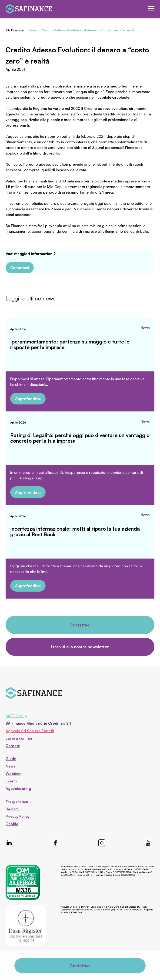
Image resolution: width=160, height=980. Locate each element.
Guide (11, 759)
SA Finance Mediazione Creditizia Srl (38, 723)
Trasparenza (17, 802)
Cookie (12, 824)
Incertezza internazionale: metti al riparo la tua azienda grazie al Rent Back (75, 531)
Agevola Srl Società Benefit (30, 731)
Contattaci (20, 268)
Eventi (11, 781)
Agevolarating (18, 788)
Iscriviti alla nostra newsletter (80, 647)
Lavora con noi (19, 738)
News (145, 328)
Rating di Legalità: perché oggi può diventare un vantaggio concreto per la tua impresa (80, 438)
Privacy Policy (18, 816)
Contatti (13, 746)
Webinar (13, 774)
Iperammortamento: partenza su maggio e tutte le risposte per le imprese (70, 344)
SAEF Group (16, 716)
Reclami (13, 809)
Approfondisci (28, 399)
